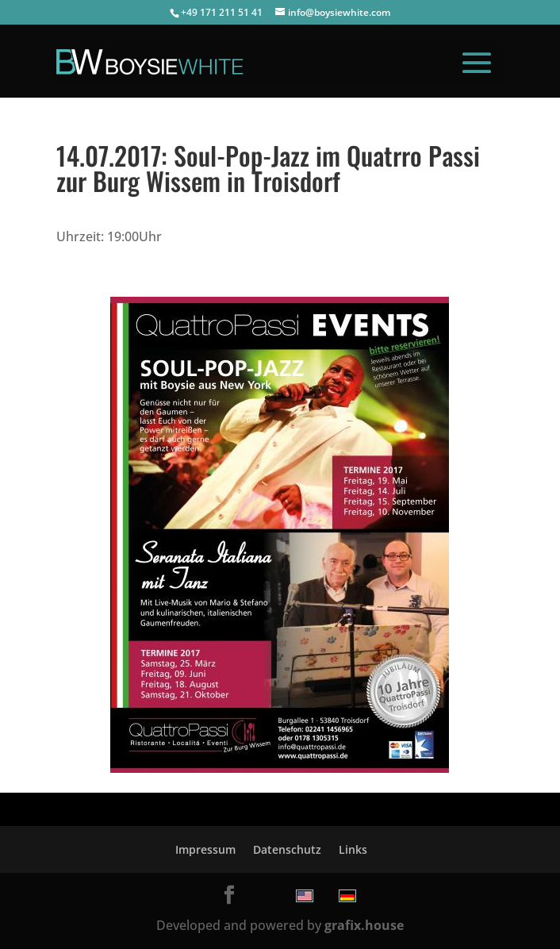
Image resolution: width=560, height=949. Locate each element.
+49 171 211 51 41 (222, 12)
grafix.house (364, 925)
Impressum (205, 849)
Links (353, 849)
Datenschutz (287, 849)
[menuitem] (305, 896)
